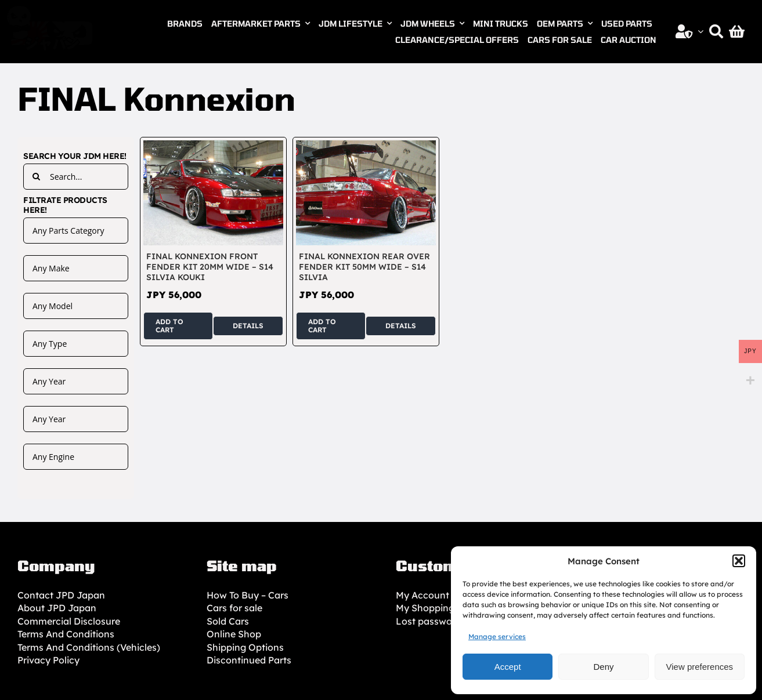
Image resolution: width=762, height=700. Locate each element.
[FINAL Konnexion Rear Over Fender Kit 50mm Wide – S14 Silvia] (366, 147)
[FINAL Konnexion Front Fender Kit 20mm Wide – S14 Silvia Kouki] (213, 147)
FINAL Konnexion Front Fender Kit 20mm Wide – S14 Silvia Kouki (210, 267)
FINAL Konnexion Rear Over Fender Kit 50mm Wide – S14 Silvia (364, 267)
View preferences (700, 667)
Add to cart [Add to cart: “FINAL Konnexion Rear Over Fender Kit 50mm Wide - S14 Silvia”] (322, 326)
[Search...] (76, 177)
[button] (739, 561)
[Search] (716, 31)
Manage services (497, 636)
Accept (508, 667)
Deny (603, 667)
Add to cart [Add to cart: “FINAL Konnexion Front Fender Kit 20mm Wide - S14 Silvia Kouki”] (169, 326)
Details (248, 326)
